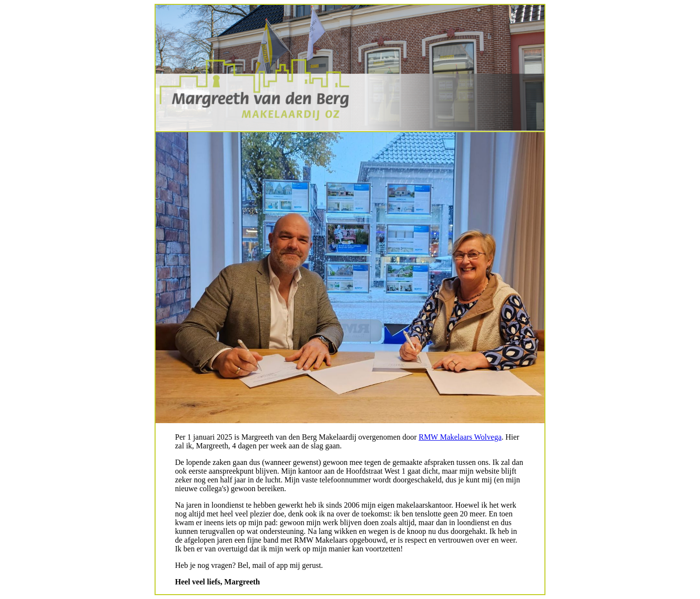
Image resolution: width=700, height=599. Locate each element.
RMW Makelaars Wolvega (460, 437)
